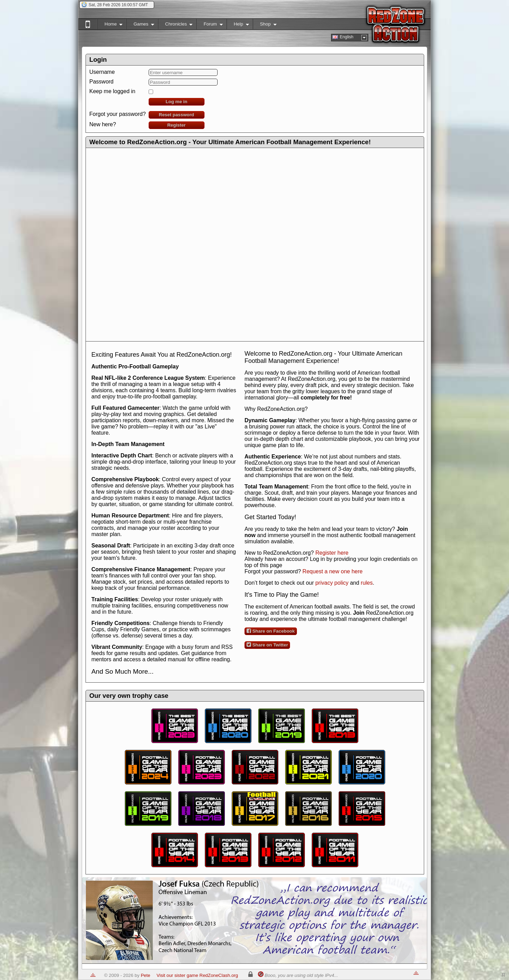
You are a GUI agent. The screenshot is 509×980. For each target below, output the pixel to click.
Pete (145, 975)
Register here (332, 553)
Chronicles (175, 25)
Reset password (177, 115)
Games (140, 25)
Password (101, 82)
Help (238, 25)
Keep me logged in (112, 91)
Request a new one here (332, 571)
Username (102, 72)
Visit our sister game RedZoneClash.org (197, 975)
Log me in (176, 102)
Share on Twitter (267, 645)
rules (367, 583)
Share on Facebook (271, 631)
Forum (209, 25)
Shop (265, 25)
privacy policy (332, 583)
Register (176, 125)
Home (110, 25)
